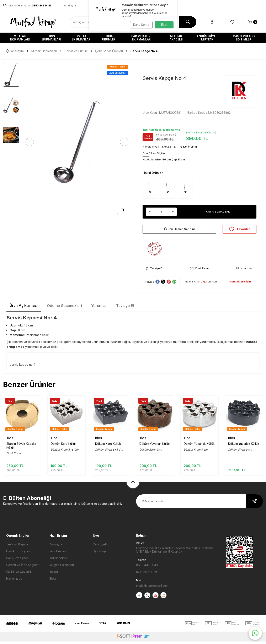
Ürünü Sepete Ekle (218, 212)
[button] (31, 142)
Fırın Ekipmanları (51, 38)
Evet (164, 25)
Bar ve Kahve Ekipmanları (142, 38)
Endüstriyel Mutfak (207, 38)
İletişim (54, 574)
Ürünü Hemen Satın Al (180, 230)
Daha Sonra (140, 25)
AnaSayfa (70, 5)
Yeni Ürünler (58, 554)
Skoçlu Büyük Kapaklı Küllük (21, 448)
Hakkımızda (14, 581)
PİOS (10, 440)
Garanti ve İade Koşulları (23, 567)
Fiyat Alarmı (199, 271)
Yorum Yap (245, 271)
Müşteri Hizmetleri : (27, 6)
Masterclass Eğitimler (244, 38)
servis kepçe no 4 (23, 367)
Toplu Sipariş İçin (240, 284)
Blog (53, 581)
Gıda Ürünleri (109, 38)
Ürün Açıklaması (24, 308)
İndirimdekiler (59, 560)
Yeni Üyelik (100, 547)
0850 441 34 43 (147, 568)
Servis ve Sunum (76, 51)
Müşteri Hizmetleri (62, 567)
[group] (77, 142)
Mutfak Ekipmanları (20, 38)
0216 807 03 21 (147, 574)
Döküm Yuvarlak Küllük (155, 446)
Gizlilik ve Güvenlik (19, 574)
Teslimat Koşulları (18, 547)
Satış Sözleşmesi (18, 560)
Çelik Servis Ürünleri (109, 51)
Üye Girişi (99, 554)
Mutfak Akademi (176, 38)
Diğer (204, 284)
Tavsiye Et (154, 271)
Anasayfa (15, 51)
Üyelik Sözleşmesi (19, 554)
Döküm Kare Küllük (64, 446)
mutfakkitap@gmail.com (152, 588)
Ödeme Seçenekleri (64, 308)
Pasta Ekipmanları (81, 38)
